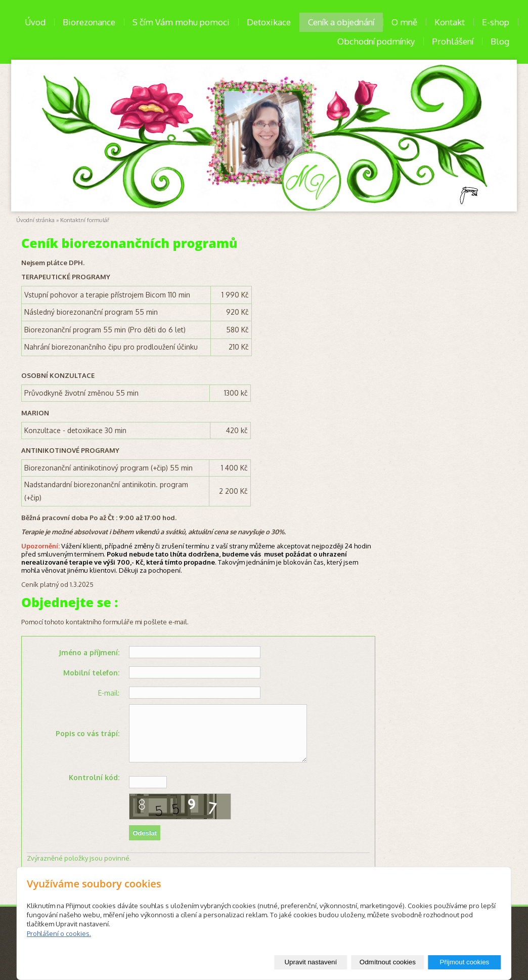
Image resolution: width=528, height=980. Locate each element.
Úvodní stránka (35, 220)
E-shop (496, 22)
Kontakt (450, 22)
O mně (404, 22)
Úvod (35, 22)
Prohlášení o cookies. (59, 933)
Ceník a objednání (341, 22)
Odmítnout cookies (388, 962)
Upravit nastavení (311, 962)
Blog (500, 41)
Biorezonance (89, 22)
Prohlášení (453, 41)
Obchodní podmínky (376, 41)
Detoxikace (269, 22)
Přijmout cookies (464, 962)
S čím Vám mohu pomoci (181, 22)
